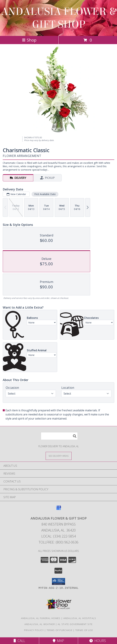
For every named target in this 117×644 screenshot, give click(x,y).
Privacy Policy (34, 630)
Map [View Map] (58, 641)
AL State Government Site (75, 624)
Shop (29, 40)
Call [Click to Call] (19, 641)
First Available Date (45, 194)
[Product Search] (59, 436)
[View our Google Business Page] (59, 509)
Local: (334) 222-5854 (59, 536)
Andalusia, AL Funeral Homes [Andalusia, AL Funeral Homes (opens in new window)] (41, 618)
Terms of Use (84, 630)
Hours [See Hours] (98, 641)
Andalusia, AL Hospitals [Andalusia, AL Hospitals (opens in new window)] (80, 618)
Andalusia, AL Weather (40, 624)
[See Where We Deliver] (59, 456)
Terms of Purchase (60, 630)
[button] (58, 581)
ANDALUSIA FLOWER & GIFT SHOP (58, 18)
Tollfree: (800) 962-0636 (58, 542)
